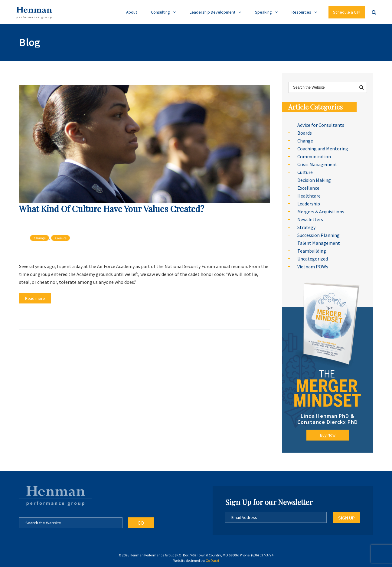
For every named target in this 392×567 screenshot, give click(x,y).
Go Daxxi (212, 560)
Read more (35, 298)
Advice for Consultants (321, 125)
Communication (314, 156)
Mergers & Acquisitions (321, 211)
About (132, 12)
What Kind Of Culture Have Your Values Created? (112, 209)
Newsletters (310, 219)
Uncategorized (313, 259)
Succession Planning (318, 235)
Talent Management (319, 243)
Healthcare (309, 196)
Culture (60, 238)
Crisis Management (317, 164)
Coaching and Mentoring (323, 149)
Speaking (263, 12)
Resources (301, 12)
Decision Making (314, 180)
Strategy (306, 227)
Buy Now (328, 435)
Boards (305, 133)
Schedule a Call (347, 12)
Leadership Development (212, 12)
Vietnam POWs (313, 267)
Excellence (308, 188)
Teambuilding (312, 251)
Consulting (160, 12)
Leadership (309, 204)
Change (39, 238)
